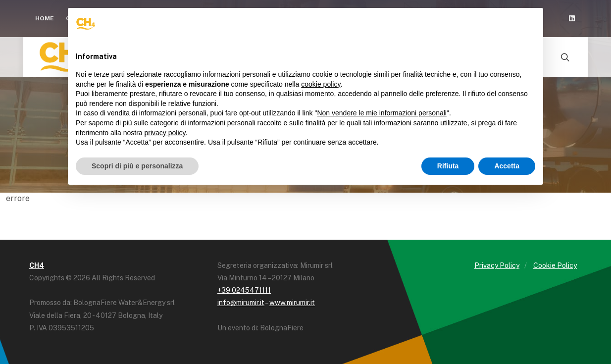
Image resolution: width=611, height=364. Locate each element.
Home (45, 18)
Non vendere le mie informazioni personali (382, 113)
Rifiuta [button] (448, 166)
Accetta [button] (507, 166)
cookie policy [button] (321, 84)
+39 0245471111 (244, 290)
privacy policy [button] (165, 133)
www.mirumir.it (292, 303)
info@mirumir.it (241, 303)
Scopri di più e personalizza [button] (137, 166)
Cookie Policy (555, 265)
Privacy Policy (497, 265)
